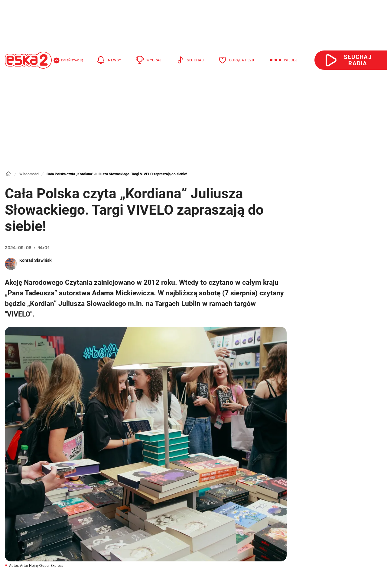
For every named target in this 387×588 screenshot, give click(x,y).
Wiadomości (29, 174)
